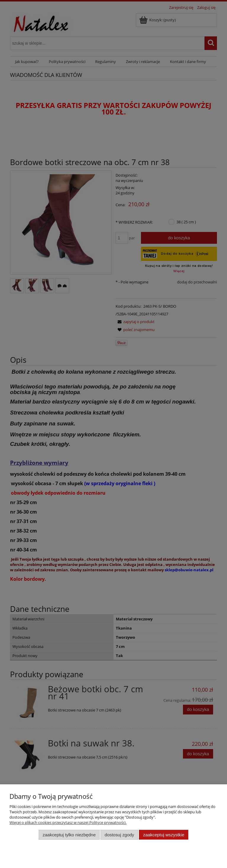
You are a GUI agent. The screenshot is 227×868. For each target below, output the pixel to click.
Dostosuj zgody (119, 835)
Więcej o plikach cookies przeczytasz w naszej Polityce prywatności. (68, 822)
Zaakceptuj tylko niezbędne (69, 835)
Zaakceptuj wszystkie (164, 835)
